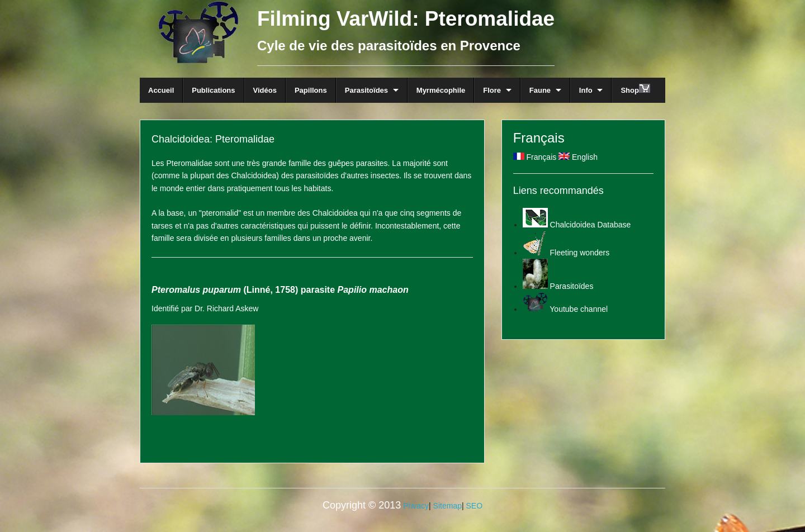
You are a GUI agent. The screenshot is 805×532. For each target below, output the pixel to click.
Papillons (311, 90)
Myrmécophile (441, 90)
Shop (635, 89)
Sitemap (448, 506)
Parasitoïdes (366, 90)
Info (586, 90)
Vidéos (265, 90)
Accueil (161, 90)
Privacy (416, 506)
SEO (474, 506)
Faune (540, 90)
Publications (213, 90)
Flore (492, 90)
